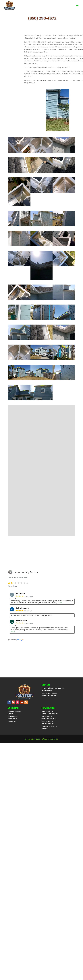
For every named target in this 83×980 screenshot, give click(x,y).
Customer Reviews (14, 711)
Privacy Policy (12, 716)
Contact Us (11, 721)
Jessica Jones (20, 594)
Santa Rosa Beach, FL (49, 719)
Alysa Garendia (21, 621)
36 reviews (12, 586)
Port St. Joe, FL (47, 716)
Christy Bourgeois (22, 608)
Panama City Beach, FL (50, 714)
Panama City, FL (47, 711)
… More (60, 603)
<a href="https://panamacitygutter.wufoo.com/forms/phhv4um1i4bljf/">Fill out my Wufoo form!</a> (43, 473)
